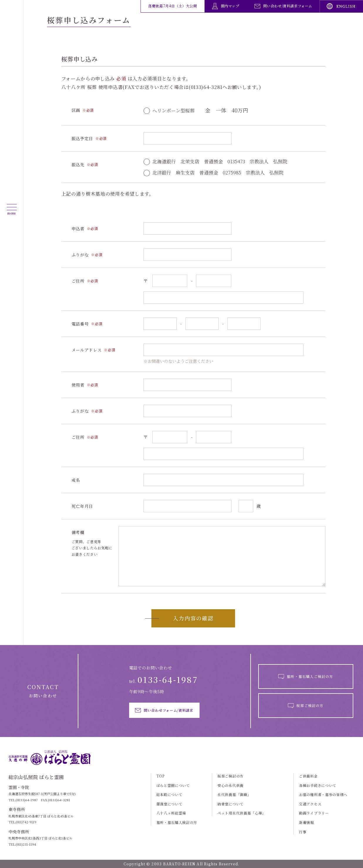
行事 (303, 832)
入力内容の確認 (193, 618)
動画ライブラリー (314, 813)
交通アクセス (310, 804)
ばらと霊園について (173, 785)
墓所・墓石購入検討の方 (177, 822)
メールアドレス (87, 350)
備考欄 (78, 532)
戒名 (76, 480)
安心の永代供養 (231, 785)
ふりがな (80, 255)
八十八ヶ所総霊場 (171, 813)
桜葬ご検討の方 (231, 776)
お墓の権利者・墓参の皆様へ (323, 795)
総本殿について (169, 795)
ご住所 (78, 281)
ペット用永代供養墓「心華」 (242, 813)
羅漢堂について (169, 804)
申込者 (78, 229)
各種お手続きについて (318, 785)
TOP (161, 776)
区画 (76, 110)
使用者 (78, 385)
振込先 (78, 165)
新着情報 (307, 822)
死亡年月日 (82, 506)
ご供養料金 (308, 776)
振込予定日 (82, 138)
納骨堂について (231, 804)
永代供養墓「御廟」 (234, 795)
